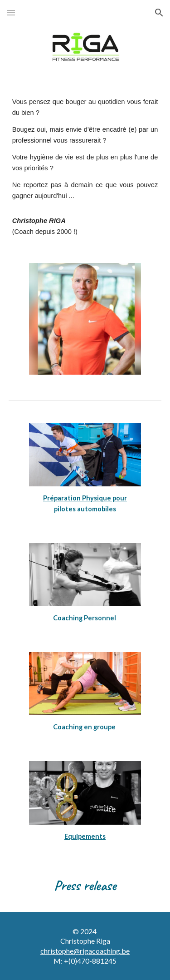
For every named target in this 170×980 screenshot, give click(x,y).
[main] (85, 167)
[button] (11, 12)
